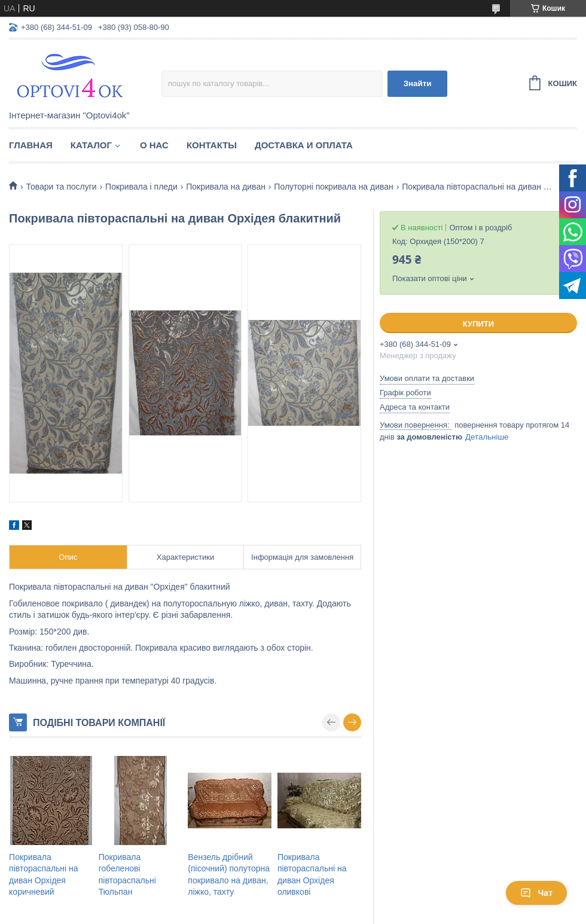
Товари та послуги (61, 187)
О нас (154, 145)
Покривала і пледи (141, 187)
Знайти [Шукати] (418, 83)
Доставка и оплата (304, 145)
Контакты (212, 145)
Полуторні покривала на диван (333, 187)
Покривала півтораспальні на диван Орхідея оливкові (312, 875)
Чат (536, 893)
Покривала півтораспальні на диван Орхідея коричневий (44, 875)
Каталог (91, 145)
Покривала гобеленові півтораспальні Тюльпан (127, 875)
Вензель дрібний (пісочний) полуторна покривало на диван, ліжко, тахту (229, 875)
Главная (31, 145)
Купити (478, 324)
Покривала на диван (226, 187)
